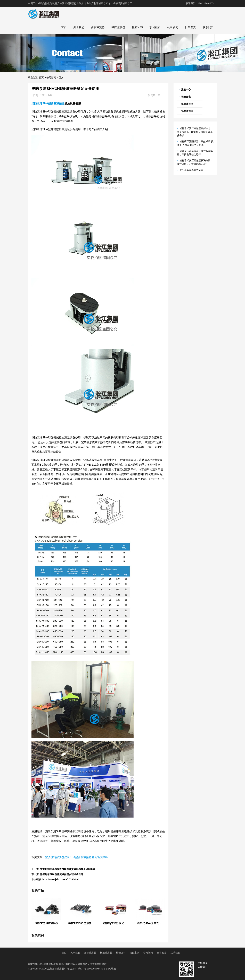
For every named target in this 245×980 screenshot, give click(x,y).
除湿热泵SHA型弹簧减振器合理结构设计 (62, 874)
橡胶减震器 (118, 27)
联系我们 (208, 27)
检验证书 (137, 27)
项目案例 (155, 27)
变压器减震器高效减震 (191, 170)
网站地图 (111, 969)
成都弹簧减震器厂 (57, 969)
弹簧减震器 (98, 27)
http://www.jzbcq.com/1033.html (61, 879)
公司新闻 (173, 27)
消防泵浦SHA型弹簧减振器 (48, 103)
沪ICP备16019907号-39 (91, 969)
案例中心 (186, 90)
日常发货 (190, 27)
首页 (64, 27)
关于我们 (79, 27)
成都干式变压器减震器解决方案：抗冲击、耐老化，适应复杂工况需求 (195, 132)
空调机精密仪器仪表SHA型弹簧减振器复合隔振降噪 (76, 857)
